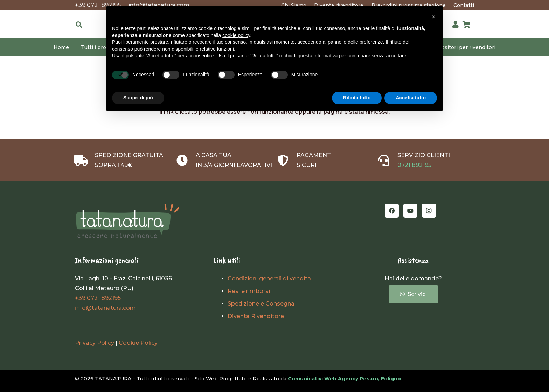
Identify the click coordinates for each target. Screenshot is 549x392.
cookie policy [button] (236, 35)
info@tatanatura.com (105, 308)
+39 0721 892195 (98, 298)
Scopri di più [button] (138, 98)
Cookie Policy (138, 343)
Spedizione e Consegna (261, 304)
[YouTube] (410, 211)
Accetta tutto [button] (411, 98)
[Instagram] (429, 211)
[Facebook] (392, 211)
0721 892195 (414, 165)
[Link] (456, 24)
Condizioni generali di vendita (269, 278)
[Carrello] (466, 24)
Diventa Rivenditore (256, 316)
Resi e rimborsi (249, 291)
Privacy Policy (95, 343)
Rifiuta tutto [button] (357, 98)
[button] (79, 24)
